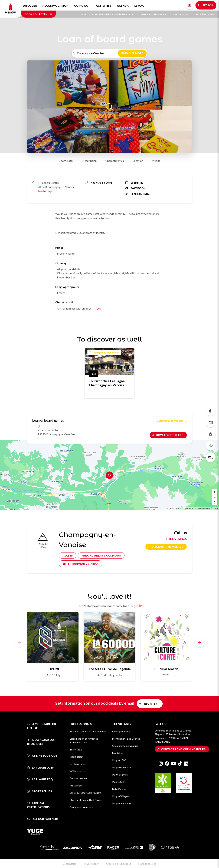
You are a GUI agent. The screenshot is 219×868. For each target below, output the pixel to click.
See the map (45, 191)
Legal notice (70, 864)
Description (89, 161)
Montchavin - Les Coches (126, 739)
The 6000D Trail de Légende (110, 669)
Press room (76, 786)
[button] (200, 642)
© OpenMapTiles (173, 509)
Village (156, 161)
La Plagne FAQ (40, 779)
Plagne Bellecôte (122, 767)
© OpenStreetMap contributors (196, 509)
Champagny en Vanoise (104, 352)
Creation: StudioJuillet (119, 864)
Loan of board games (205, 14)
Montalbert (118, 753)
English (189, 5)
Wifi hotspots (77, 771)
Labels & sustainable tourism (85, 793)
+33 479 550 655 (176, 539)
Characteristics (115, 161)
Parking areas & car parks (101, 555)
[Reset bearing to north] (215, 502)
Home (85, 14)
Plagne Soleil (119, 782)
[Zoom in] (215, 492)
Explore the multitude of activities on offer (115, 14)
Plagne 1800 (119, 760)
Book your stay (39, 14)
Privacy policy (91, 864)
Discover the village (167, 547)
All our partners (43, 819)
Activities (104, 6)
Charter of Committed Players (86, 800)
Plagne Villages (121, 796)
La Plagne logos (78, 764)
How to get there (170, 435)
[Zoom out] (215, 497)
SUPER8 (53, 669)
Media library (76, 757)
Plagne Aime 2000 (122, 803)
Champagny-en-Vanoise (125, 746)
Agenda (123, 6)
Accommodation (55, 6)
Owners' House (78, 778)
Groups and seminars (81, 807)
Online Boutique (42, 756)
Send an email (138, 194)
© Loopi (214, 509)
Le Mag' (140, 6)
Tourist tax (76, 750)
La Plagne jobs (40, 768)
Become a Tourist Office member (88, 731)
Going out (82, 6)
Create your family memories (155, 14)
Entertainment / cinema (80, 564)
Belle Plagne (119, 789)
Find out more (132, 53)
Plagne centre (120, 775)
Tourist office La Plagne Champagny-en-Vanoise (107, 383)
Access (68, 555)
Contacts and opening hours (183, 749)
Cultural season (166, 669)
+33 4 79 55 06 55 (99, 183)
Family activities (183, 14)
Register (151, 704)
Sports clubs (39, 791)
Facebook (135, 188)
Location (138, 161)
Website (134, 183)
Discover (30, 6)
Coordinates (66, 161)
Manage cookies (147, 864)
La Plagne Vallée (121, 731)
